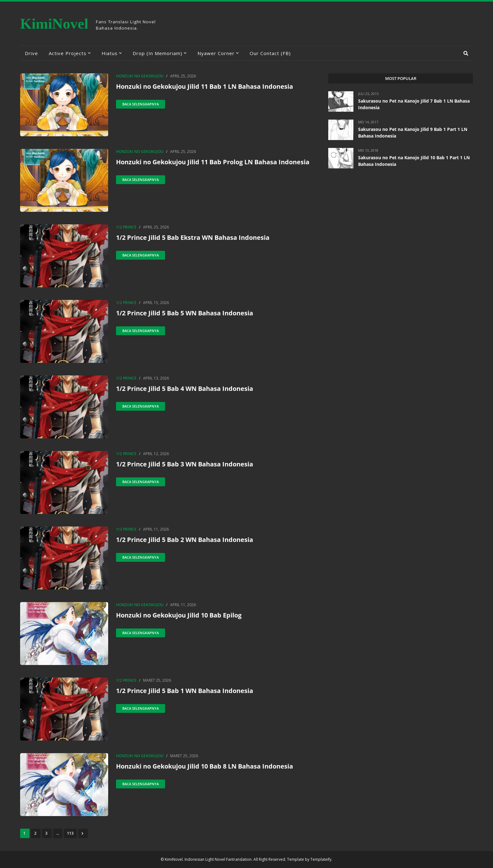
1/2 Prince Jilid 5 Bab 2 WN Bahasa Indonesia (185, 540)
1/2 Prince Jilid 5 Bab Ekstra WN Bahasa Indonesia (193, 237)
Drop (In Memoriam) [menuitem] (158, 53)
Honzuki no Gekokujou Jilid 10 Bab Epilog (179, 615)
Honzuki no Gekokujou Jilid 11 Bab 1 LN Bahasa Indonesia (205, 86)
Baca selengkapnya (141, 104)
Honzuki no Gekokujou (140, 76)
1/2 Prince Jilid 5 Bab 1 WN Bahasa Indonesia (185, 691)
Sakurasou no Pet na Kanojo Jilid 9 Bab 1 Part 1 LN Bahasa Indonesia (413, 132)
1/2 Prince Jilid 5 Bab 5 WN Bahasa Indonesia (185, 313)
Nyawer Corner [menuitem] (216, 53)
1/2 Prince (126, 227)
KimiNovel (54, 24)
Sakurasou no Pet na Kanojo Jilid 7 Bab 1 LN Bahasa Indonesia (414, 104)
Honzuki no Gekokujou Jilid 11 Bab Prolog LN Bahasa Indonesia (213, 162)
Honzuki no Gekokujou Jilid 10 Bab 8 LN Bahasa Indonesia (205, 766)
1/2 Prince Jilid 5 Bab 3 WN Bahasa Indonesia (185, 464)
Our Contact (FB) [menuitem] (270, 53)
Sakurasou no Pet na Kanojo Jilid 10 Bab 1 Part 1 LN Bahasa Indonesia (414, 161)
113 (70, 833)
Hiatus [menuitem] (110, 53)
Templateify (321, 859)
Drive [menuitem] (31, 53)
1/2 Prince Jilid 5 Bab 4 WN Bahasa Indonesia (185, 389)
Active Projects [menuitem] (68, 53)
